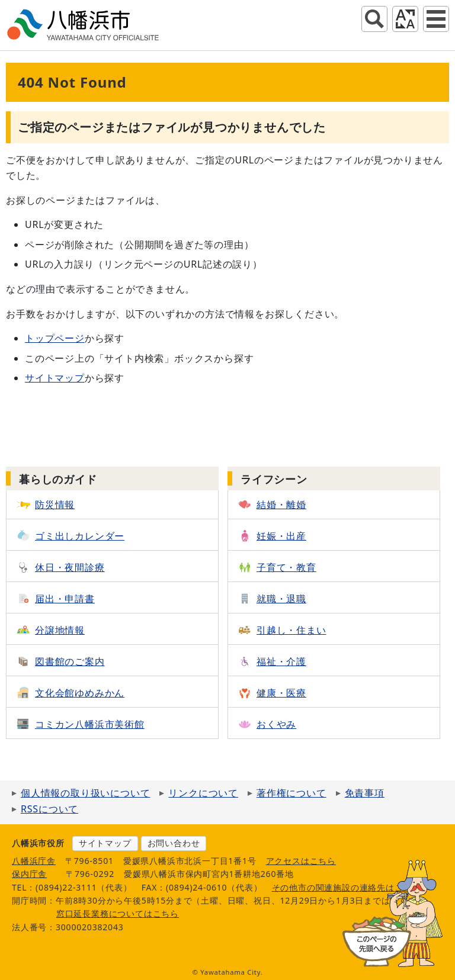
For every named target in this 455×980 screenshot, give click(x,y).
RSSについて (49, 809)
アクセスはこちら (301, 861)
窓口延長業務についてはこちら (118, 913)
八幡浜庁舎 (34, 861)
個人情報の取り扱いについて (85, 793)
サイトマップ (55, 378)
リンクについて (203, 793)
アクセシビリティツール (405, 19)
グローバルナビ (436, 19)
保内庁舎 (29, 874)
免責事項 (365, 793)
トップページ (55, 338)
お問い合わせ (174, 843)
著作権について (291, 793)
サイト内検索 (374, 19)
